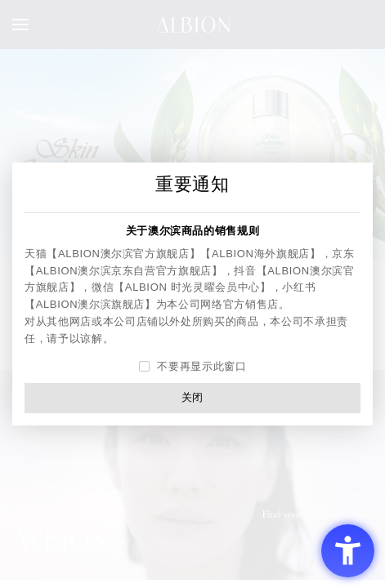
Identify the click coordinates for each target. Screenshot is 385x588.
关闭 (192, 397)
